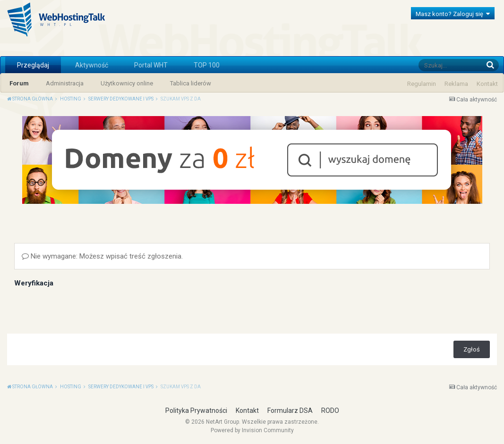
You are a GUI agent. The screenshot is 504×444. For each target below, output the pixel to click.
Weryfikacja (34, 283)
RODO (330, 410)
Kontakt (487, 84)
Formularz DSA (290, 410)
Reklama (456, 84)
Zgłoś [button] (472, 349)
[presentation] (86, 308)
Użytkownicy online (127, 83)
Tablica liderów (191, 83)
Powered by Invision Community (252, 430)
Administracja (65, 83)
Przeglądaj (33, 65)
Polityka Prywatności (196, 410)
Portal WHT (151, 65)
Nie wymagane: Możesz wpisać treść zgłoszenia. (102, 256)
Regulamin (422, 84)
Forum (19, 83)
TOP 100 (207, 65)
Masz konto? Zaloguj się (453, 14)
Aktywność (92, 65)
